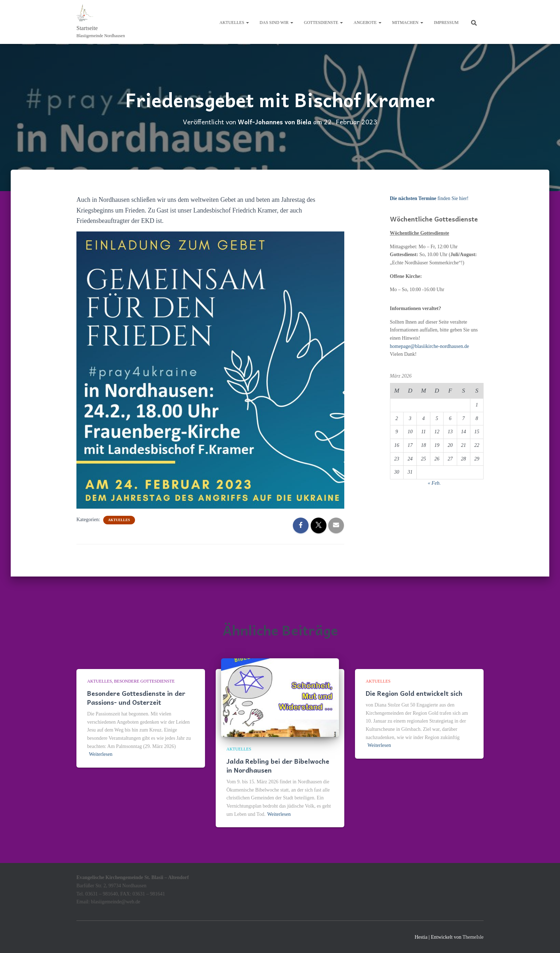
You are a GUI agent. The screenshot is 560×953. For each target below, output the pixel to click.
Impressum (446, 23)
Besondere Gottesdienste (144, 681)
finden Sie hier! (429, 198)
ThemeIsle (473, 937)
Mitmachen (408, 23)
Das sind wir (276, 23)
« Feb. (434, 483)
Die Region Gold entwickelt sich (414, 693)
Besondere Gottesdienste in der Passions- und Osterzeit (136, 697)
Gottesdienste (323, 23)
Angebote (367, 23)
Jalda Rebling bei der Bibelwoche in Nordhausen (278, 765)
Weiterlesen (101, 754)
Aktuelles (234, 23)
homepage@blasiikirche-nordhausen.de (430, 346)
